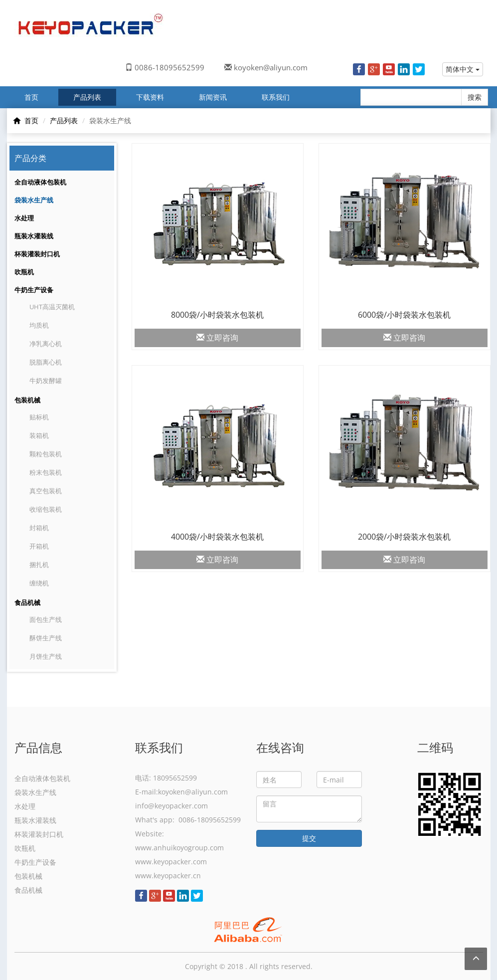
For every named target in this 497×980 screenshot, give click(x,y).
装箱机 (39, 435)
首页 (31, 97)
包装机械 (27, 400)
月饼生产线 (46, 656)
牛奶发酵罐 (46, 381)
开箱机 (39, 546)
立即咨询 (217, 338)
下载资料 (150, 97)
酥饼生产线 (46, 638)
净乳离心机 (46, 344)
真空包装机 (46, 491)
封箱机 (39, 528)
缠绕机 (39, 583)
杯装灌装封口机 (37, 254)
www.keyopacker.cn (168, 876)
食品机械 (27, 602)
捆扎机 (39, 565)
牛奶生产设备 (34, 290)
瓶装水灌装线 (34, 236)
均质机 (39, 325)
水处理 (24, 218)
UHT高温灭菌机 (52, 307)
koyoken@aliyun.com (271, 67)
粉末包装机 (46, 472)
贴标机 (39, 417)
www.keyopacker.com (171, 862)
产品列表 (87, 97)
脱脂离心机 (46, 362)
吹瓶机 (24, 272)
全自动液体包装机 (40, 182)
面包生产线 (46, 619)
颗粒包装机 (46, 454)
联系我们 (276, 97)
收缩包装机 (46, 509)
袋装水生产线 (34, 200)
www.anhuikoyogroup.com (179, 848)
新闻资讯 (213, 97)
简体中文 (463, 69)
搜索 (475, 97)
